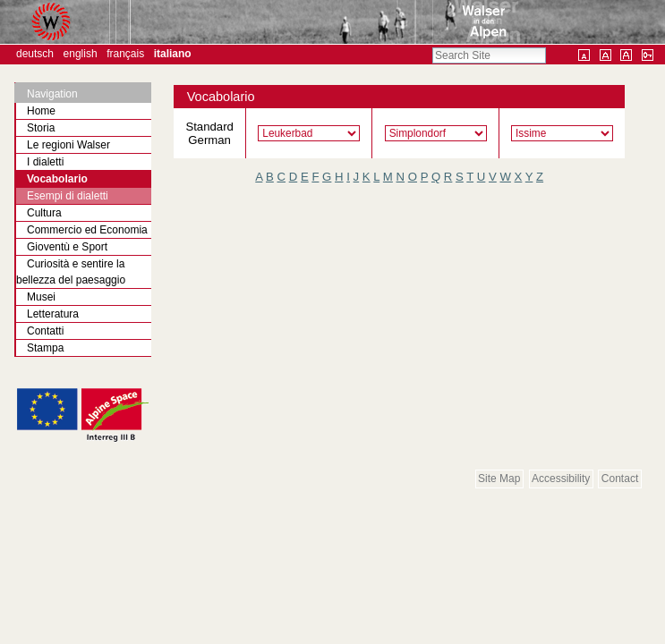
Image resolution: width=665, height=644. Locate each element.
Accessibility (561, 479)
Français (125, 54)
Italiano (173, 54)
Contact (620, 479)
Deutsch (35, 54)
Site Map (499, 479)
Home (41, 111)
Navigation (52, 94)
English (81, 54)
